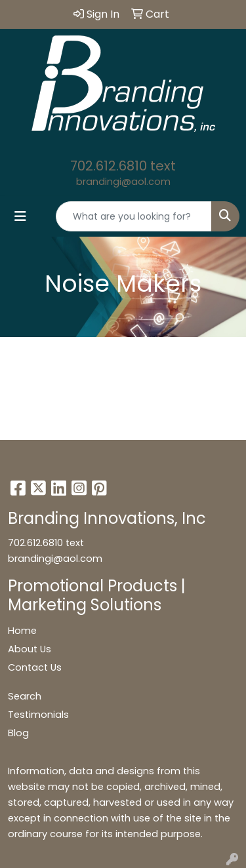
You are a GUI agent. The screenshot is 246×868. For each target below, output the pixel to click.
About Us (30, 649)
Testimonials (38, 715)
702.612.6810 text (123, 166)
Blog (18, 733)
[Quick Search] (134, 216)
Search (25, 696)
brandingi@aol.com (123, 182)
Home (22, 631)
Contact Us (35, 667)
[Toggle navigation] (20, 216)
